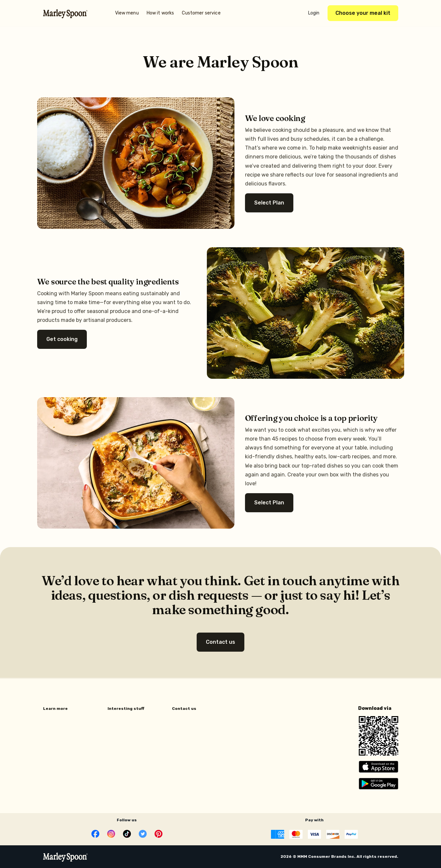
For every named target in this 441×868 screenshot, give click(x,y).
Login (314, 13)
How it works (160, 13)
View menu (127, 13)
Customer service (201, 13)
